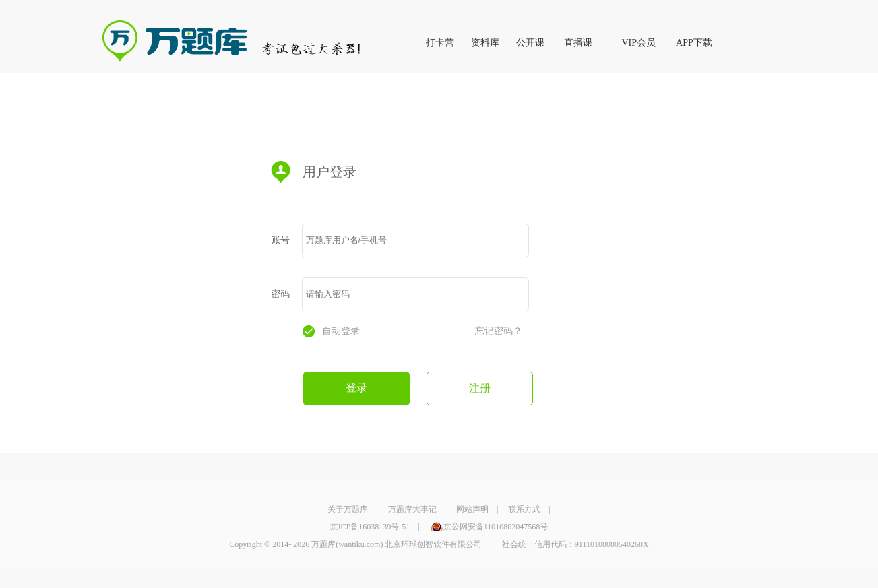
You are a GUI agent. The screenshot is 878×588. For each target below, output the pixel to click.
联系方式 (524, 509)
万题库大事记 (412, 509)
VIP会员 (639, 43)
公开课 (530, 43)
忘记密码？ (499, 331)
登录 (356, 388)
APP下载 (694, 43)
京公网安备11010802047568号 (496, 527)
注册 (480, 388)
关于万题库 (348, 509)
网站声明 (472, 509)
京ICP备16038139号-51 (370, 527)
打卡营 (440, 43)
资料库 (485, 43)
